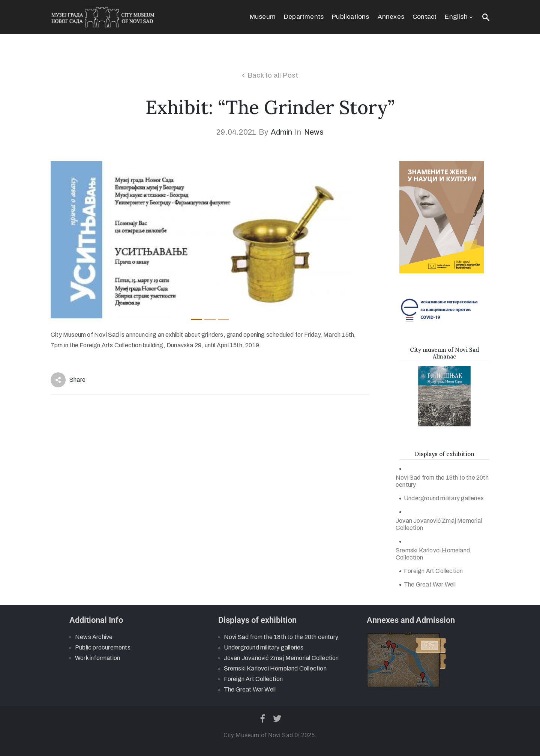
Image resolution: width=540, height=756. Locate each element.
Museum (263, 17)
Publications (350, 17)
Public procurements (103, 647)
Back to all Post (273, 75)
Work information (97, 658)
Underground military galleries (444, 498)
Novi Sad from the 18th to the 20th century (442, 481)
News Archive (94, 637)
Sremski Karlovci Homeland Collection (433, 554)
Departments (304, 17)
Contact (424, 17)
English (459, 17)
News (314, 132)
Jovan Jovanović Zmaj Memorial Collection (439, 524)
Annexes (391, 17)
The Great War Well (430, 584)
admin (281, 132)
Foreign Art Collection (433, 571)
